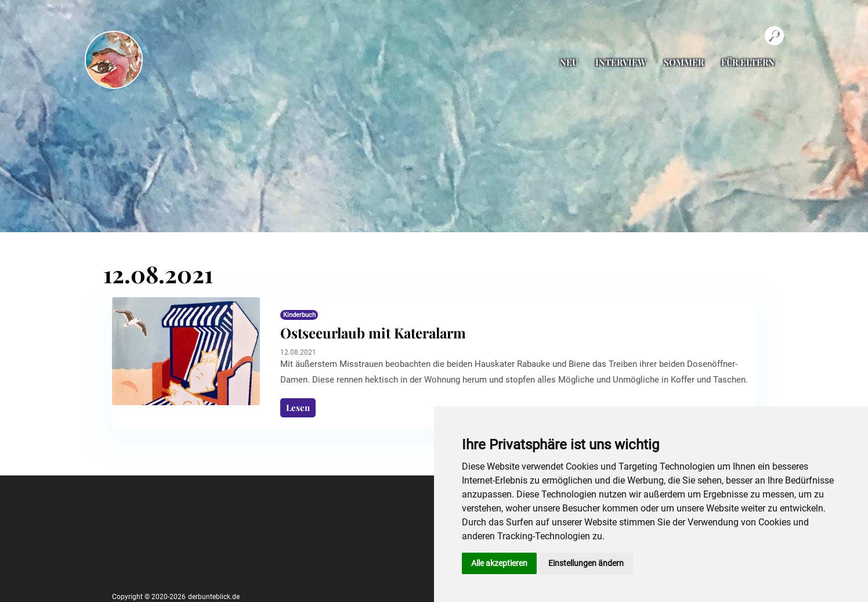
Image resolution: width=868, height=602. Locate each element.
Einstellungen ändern (586, 563)
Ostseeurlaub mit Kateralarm (373, 333)
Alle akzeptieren (499, 563)
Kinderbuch (299, 315)
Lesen (298, 408)
